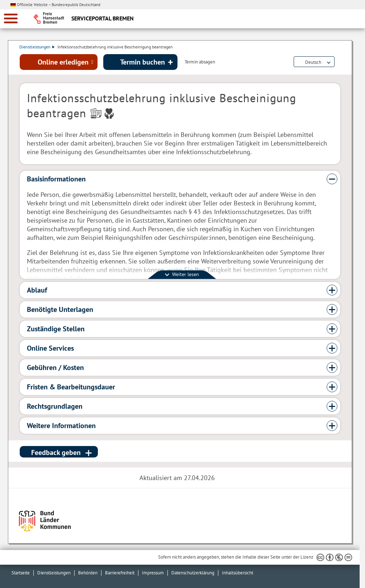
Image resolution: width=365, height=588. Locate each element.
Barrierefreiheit (120, 573)
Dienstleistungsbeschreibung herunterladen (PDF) (339, 62)
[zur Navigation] (11, 18)
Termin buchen (143, 62)
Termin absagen (200, 62)
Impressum (153, 573)
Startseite (21, 573)
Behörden (88, 573)
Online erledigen (63, 62)
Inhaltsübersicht (238, 573)
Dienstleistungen (37, 47)
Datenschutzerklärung (193, 573)
